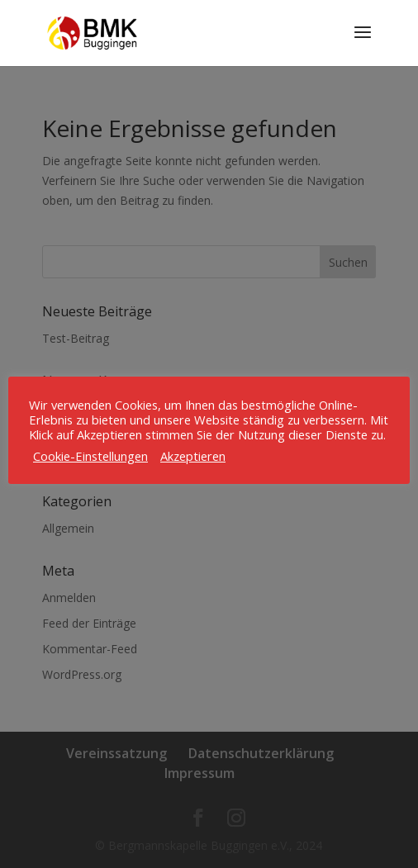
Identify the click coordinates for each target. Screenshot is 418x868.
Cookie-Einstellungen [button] (90, 456)
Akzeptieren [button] (193, 456)
